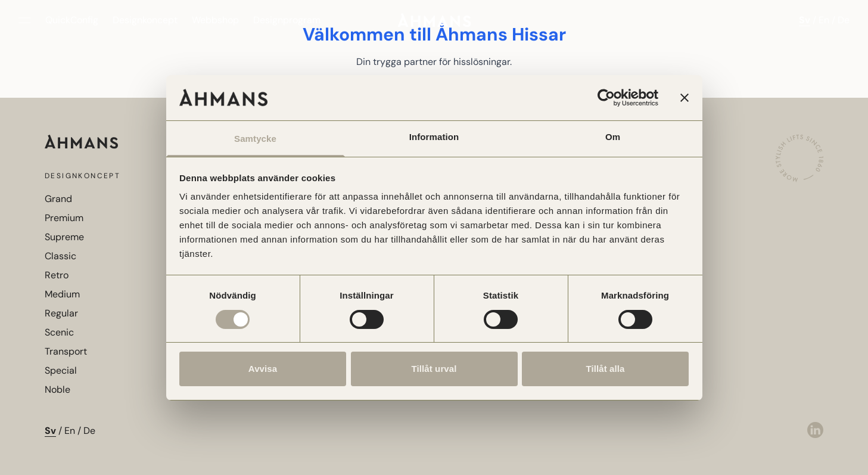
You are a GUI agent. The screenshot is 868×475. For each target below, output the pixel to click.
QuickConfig (72, 20)
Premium (64, 218)
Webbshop (215, 20)
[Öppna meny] (25, 20)
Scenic (59, 332)
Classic (60, 256)
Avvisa (263, 369)
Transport (66, 351)
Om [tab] (613, 137)
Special (61, 370)
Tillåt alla (605, 369)
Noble (57, 389)
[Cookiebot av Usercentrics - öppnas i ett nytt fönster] (606, 98)
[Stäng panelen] (685, 98)
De (844, 20)
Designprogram (287, 20)
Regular (61, 313)
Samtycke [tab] (255, 139)
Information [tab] (434, 137)
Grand (58, 199)
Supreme (64, 237)
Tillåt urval (434, 369)
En (824, 20)
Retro (57, 275)
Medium (62, 294)
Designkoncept (145, 20)
